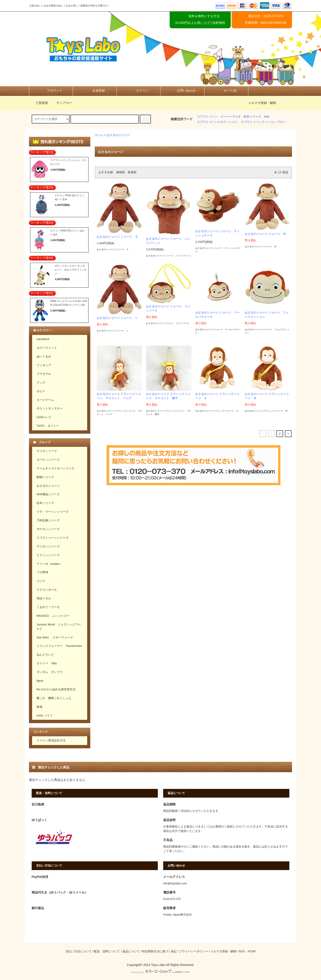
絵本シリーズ (252, 117)
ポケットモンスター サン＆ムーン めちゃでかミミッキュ (71, 269)
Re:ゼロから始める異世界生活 (56, 689)
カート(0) (226, 91)
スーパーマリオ (231, 117)
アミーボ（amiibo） (49, 564)
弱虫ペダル (44, 598)
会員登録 (95, 91)
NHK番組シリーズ (48, 494)
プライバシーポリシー (194, 951)
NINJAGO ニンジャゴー (53, 616)
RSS (242, 951)
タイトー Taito (47, 663)
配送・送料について (107, 951)
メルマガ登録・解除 (262, 103)
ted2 (267, 117)
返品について (131, 951)
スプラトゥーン (207, 117)
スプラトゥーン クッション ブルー (263, 122)
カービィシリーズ (48, 460)
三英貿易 (39, 103)
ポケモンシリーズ (48, 529)
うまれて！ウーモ (48, 607)
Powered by (160, 972)
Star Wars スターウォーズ (55, 638)
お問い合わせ (182, 91)
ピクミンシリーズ (48, 555)
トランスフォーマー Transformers (59, 646)
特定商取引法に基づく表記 (159, 951)
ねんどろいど (45, 655)
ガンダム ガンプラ (50, 672)
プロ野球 (42, 572)
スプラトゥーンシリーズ (52, 538)
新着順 (132, 172)
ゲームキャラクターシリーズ (55, 468)
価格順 (120, 172)
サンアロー (62, 103)
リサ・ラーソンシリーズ (52, 512)
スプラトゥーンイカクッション (217, 122)
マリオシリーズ (47, 451)
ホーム (99, 135)
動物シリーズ (45, 477)
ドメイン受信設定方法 (51, 741)
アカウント (51, 91)
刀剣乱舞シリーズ (48, 520)
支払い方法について (79, 951)
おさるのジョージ (118, 135)
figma (40, 681)
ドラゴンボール (47, 590)
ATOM (252, 951)
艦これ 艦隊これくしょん (54, 698)
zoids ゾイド (45, 716)
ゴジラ (41, 581)
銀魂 (39, 707)
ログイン (139, 91)
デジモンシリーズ (48, 547)
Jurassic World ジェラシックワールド (59, 627)
